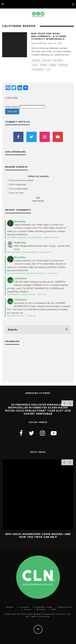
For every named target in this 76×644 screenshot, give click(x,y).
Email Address (12, 107)
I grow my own (16, 193)
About (10, 607)
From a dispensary (18, 184)
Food (35, 65)
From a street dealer (19, 189)
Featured (58, 60)
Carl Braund (20, 278)
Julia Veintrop (39, 43)
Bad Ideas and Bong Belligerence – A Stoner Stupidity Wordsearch (49, 36)
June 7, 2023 (42, 294)
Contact (24, 607)
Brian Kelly (20, 221)
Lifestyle (63, 65)
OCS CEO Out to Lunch (16, 316)
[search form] (38, 330)
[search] (67, 330)
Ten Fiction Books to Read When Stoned (22, 252)
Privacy (42, 610)
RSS (54, 610)
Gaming (43, 65)
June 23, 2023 (52, 273)
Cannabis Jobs (44, 607)
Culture (36, 60)
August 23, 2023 (45, 252)
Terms (27, 610)
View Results (38, 201)
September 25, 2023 (51, 237)
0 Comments (38, 70)
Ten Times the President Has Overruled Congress (26, 273)
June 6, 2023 (31, 316)
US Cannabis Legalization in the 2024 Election (25, 237)
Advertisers (65, 607)
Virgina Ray (20, 243)
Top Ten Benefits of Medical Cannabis (21, 294)
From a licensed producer (21, 180)
